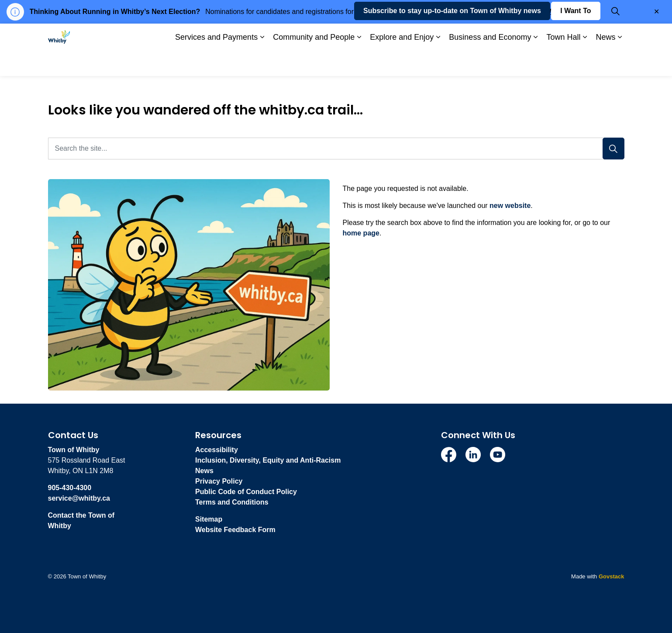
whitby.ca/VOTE (544, 12)
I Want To (576, 37)
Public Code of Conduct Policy (246, 492)
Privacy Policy (219, 481)
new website (510, 206)
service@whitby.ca (79, 498)
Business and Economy (490, 62)
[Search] (613, 149)
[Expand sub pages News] (620, 63)
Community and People (314, 62)
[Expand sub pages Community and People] (359, 63)
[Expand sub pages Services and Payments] (262, 63)
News (605, 62)
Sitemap (209, 519)
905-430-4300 (70, 488)
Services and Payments (216, 62)
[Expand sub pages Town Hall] (585, 63)
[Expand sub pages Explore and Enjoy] (438, 63)
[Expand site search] (616, 37)
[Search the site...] (336, 149)
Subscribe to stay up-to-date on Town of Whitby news (452, 37)
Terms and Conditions (232, 502)
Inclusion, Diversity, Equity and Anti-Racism (268, 460)
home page (361, 233)
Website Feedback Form (235, 530)
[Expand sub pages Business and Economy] (535, 63)
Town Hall (563, 62)
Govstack (612, 576)
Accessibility (217, 450)
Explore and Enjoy (402, 62)
